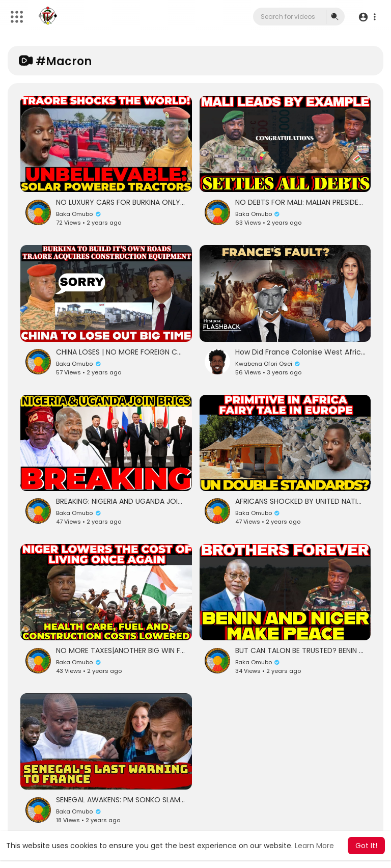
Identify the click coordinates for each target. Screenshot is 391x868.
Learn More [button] (314, 846)
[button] (367, 17)
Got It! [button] (366, 846)
